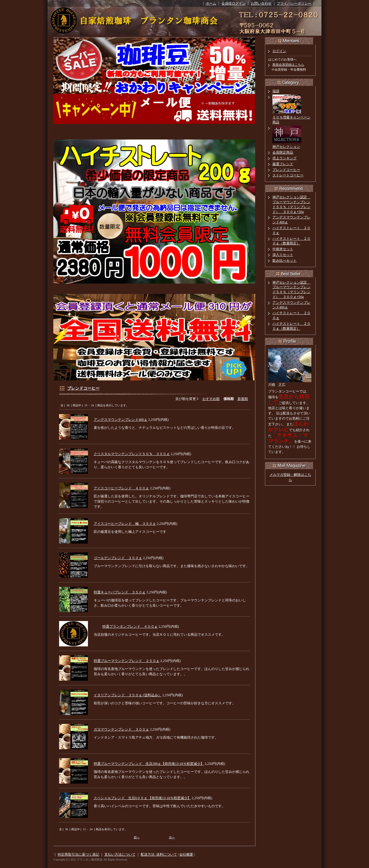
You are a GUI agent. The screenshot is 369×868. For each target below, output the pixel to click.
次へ (172, 837)
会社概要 (186, 854)
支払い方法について (120, 854)
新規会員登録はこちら (288, 65)
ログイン (279, 51)
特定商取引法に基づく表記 (78, 854)
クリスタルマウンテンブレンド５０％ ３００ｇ (132, 454)
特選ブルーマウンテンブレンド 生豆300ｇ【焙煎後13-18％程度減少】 (149, 764)
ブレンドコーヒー (83, 388)
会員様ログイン (234, 3)
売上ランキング (285, 158)
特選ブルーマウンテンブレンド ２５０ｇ (127, 661)
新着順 (243, 399)
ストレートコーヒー (288, 175)
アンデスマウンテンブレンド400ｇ (121, 420)
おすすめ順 (211, 399)
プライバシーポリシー (294, 3)
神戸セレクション (286, 147)
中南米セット (283, 249)
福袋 (276, 91)
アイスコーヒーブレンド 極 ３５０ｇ (125, 524)
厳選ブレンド (283, 164)
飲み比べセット (285, 261)
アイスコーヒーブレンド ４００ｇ (121, 488)
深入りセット (283, 255)
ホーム (211, 3)
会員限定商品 (283, 152)
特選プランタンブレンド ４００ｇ (130, 627)
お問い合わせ (261, 3)
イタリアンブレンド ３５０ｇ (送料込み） (128, 695)
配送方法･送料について (159, 854)
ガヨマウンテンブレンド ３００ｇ (121, 729)
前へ (137, 837)
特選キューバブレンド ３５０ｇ (120, 592)
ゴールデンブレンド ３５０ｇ (118, 558)
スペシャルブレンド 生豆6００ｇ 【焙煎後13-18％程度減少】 (142, 798)
